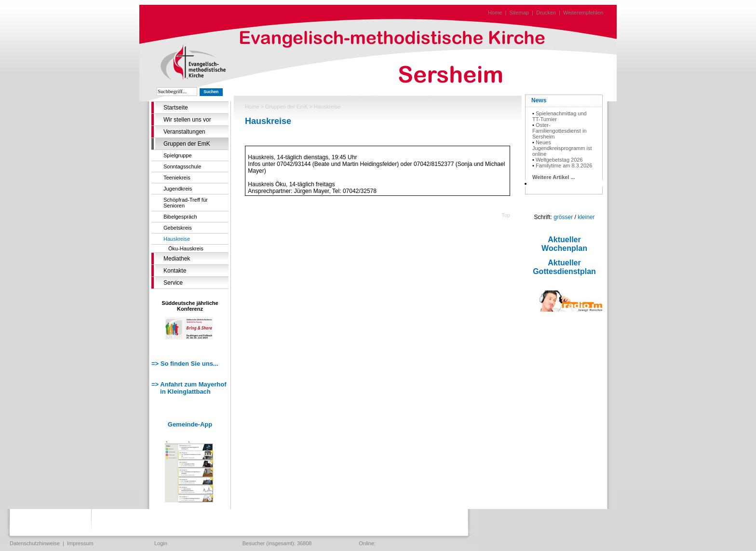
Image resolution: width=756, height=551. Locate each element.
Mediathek (177, 259)
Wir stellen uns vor (187, 120)
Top (506, 215)
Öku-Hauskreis (186, 248)
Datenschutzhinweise (35, 543)
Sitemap (519, 13)
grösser (563, 217)
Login (161, 543)
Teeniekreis (177, 178)
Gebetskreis (178, 228)
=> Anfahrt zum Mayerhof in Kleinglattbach (189, 388)
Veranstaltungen (184, 132)
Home (495, 13)
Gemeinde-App (190, 424)
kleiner (586, 217)
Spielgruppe (178, 155)
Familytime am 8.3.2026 (564, 165)
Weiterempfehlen (583, 13)
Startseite (176, 108)
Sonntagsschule (182, 166)
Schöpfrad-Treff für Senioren (186, 203)
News (539, 100)
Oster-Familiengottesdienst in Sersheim (560, 131)
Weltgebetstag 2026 (559, 160)
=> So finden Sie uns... (185, 364)
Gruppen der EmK (187, 144)
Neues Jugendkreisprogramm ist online (562, 148)
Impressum (80, 543)
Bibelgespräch (180, 217)
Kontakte (175, 271)
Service (173, 283)
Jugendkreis (178, 189)
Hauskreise (177, 239)
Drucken (546, 13)
